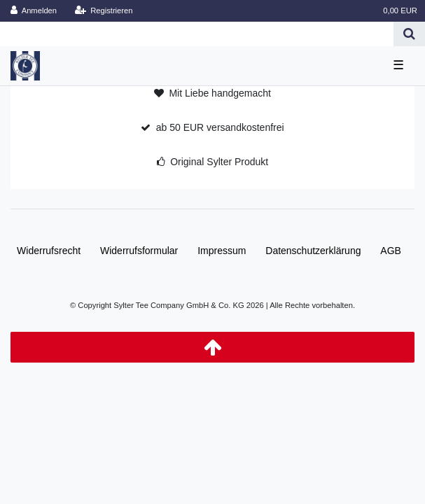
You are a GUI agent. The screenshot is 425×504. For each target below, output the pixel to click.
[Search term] (197, 34)
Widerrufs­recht (49, 251)
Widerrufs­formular (139, 251)
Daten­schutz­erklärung (313, 251)
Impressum (222, 251)
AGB (391, 251)
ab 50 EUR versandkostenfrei (220, 127)
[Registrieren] (103, 11)
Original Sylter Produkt (219, 162)
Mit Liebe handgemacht (220, 93)
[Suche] (409, 34)
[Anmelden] (34, 11)
